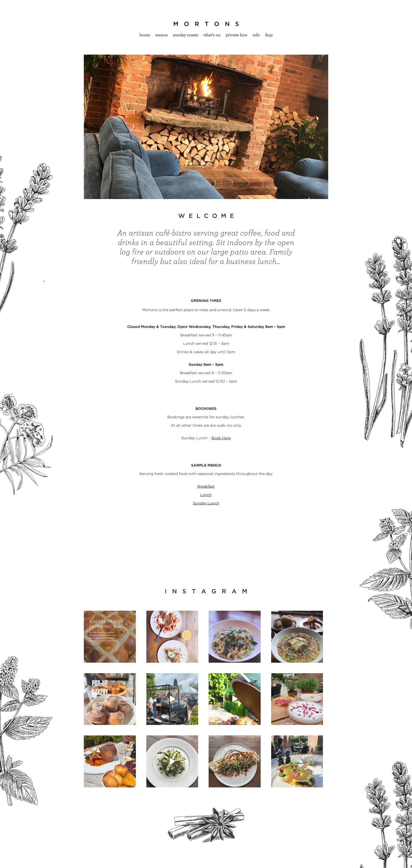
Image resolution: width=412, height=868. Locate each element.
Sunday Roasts (186, 35)
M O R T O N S (206, 24)
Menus (161, 35)
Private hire (236, 35)
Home (145, 35)
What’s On (212, 35)
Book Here (221, 438)
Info (256, 35)
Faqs (269, 35)
